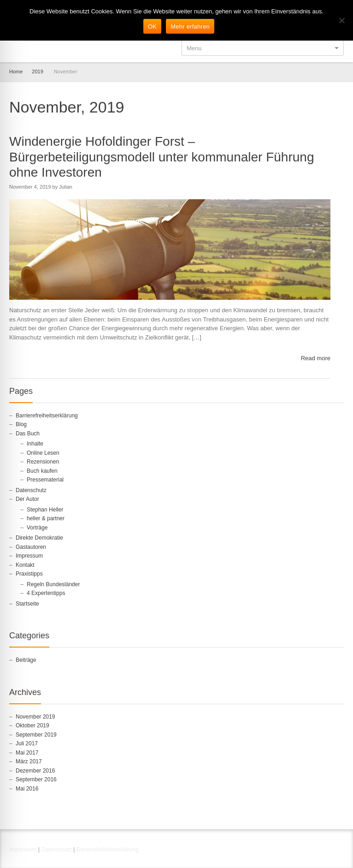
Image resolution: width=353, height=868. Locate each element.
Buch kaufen (42, 471)
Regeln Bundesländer (53, 584)
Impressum (29, 556)
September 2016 (36, 779)
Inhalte (35, 444)
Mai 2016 (27, 789)
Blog (21, 424)
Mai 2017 (27, 753)
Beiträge (26, 660)
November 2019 (35, 717)
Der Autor (27, 499)
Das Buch (28, 434)
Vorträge (37, 528)
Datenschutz (31, 490)
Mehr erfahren (190, 27)
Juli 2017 (27, 743)
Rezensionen (43, 462)
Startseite (27, 604)
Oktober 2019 (32, 725)
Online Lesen (43, 453)
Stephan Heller (45, 510)
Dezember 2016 (35, 771)
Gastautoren (31, 547)
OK (152, 27)
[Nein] (341, 20)
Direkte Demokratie (39, 538)
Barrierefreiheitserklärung (47, 416)
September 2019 (36, 735)
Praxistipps (29, 574)
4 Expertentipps (46, 593)
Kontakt (25, 565)
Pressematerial (45, 480)
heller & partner (46, 518)
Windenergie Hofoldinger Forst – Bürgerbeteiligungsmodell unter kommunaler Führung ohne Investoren (162, 157)
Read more (316, 358)
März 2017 (29, 761)
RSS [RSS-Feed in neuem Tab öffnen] (338, 851)
